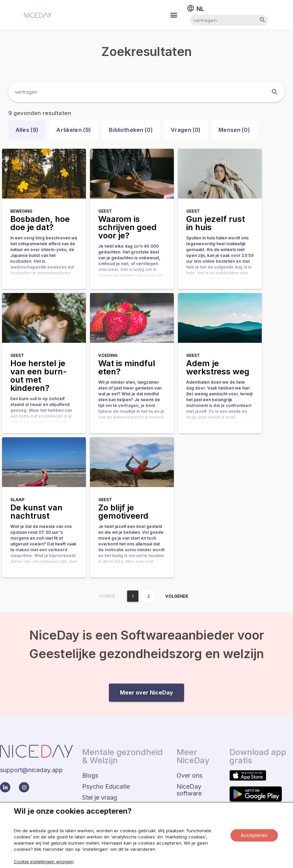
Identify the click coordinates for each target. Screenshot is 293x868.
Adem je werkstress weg (218, 367)
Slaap (17, 500)
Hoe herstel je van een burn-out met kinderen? (39, 376)
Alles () (27, 130)
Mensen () (234, 130)
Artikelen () (74, 130)
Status (252, 848)
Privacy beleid (211, 848)
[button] (174, 15)
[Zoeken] (275, 92)
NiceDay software (189, 790)
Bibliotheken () (131, 130)
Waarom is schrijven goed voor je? (127, 227)
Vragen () (186, 130)
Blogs (90, 775)
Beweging (21, 211)
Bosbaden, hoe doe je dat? (40, 223)
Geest (105, 211)
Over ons (189, 775)
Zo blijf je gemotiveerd (123, 512)
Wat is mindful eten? (127, 367)
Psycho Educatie (106, 786)
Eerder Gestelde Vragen (116, 808)
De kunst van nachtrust (36, 512)
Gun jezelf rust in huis (216, 223)
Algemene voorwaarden (147, 851)
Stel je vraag (100, 797)
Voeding (108, 355)
